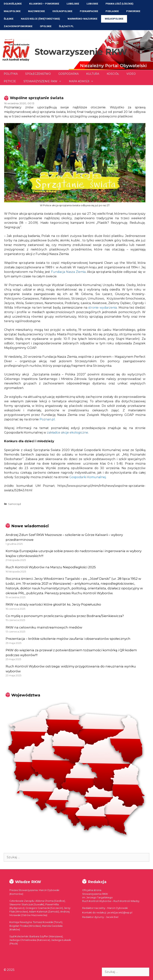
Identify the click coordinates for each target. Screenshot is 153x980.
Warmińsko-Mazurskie (82, 19)
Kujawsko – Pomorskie (44, 4)
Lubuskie (92, 4)
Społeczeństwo (38, 74)
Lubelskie (73, 4)
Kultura (93, 74)
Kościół (113, 74)
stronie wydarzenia (103, 308)
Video (131, 74)
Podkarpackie (89, 11)
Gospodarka (69, 74)
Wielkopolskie (114, 19)
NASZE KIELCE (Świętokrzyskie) (40, 19)
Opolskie (46, 26)
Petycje (10, 81)
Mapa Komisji (83, 81)
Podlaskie (112, 11)
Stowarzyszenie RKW (81, 52)
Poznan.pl (47, 419)
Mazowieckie (36, 11)
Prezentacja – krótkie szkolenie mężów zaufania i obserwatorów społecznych (68, 639)
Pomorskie (133, 11)
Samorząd (14, 504)
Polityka (11, 74)
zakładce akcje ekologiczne (67, 433)
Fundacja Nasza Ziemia (68, 272)
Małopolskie (12, 11)
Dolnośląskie (13, 4)
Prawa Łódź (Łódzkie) (120, 4)
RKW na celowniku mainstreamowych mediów (44, 627)
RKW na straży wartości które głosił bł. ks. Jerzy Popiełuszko (53, 604)
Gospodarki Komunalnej (88, 477)
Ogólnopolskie (62, 11)
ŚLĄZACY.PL (66, 26)
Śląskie (9, 19)
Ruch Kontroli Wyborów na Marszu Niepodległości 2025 (51, 567)
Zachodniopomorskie (18, 26)
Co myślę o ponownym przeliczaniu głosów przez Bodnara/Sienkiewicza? (65, 616)
